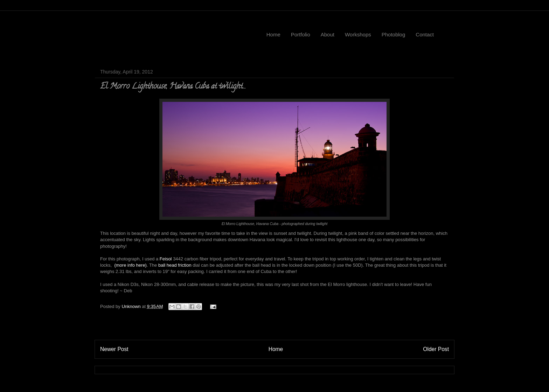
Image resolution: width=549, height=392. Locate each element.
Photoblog (394, 34)
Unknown (132, 306)
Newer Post (114, 349)
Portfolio (301, 34)
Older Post (436, 349)
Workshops (358, 34)
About (328, 34)
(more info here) (130, 265)
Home (273, 34)
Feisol (166, 259)
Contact (425, 34)
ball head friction (175, 265)
